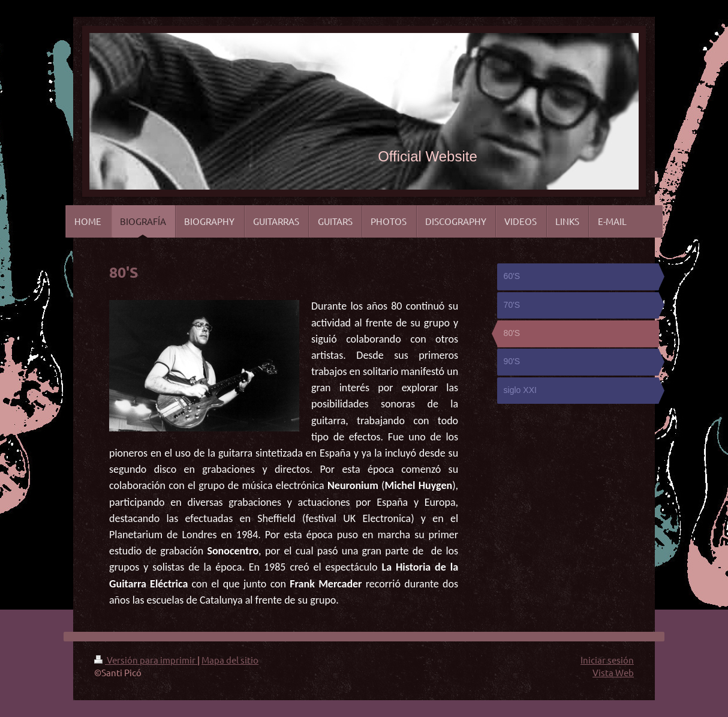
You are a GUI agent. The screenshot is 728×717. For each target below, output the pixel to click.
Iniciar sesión (607, 660)
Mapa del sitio (230, 660)
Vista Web (613, 672)
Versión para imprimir (146, 660)
